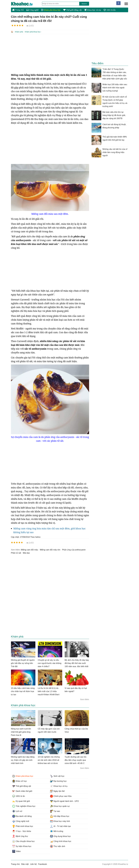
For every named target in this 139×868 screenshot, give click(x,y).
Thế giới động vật (72, 10)
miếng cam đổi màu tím (50, 550)
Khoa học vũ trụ (93, 10)
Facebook (42, 864)
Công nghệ (32, 10)
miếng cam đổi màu (29, 550)
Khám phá (19, 32)
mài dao (26, 553)
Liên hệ (33, 864)
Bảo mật (25, 864)
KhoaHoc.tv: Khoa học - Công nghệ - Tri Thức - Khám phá (24, 4)
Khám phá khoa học (51, 10)
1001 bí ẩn (109, 10)
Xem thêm (85, 699)
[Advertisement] (50, 53)
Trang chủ (18, 10)
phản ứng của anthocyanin (74, 550)
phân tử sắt (16, 553)
